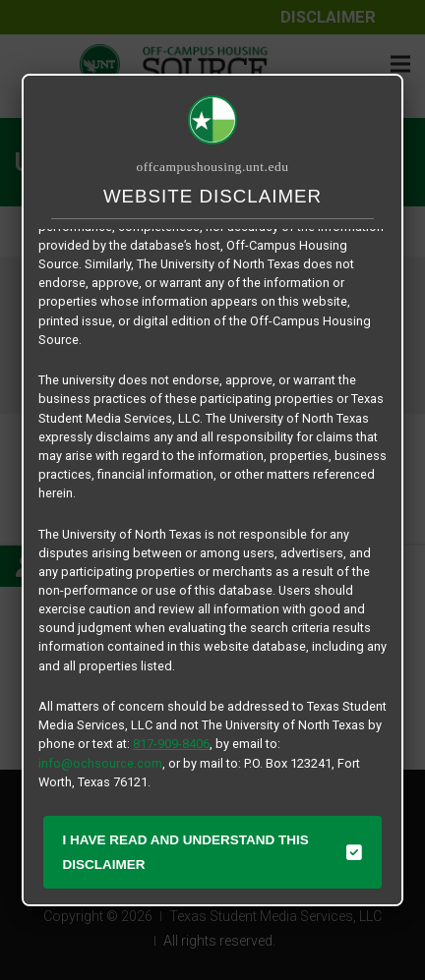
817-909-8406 (171, 744)
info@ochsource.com (100, 763)
